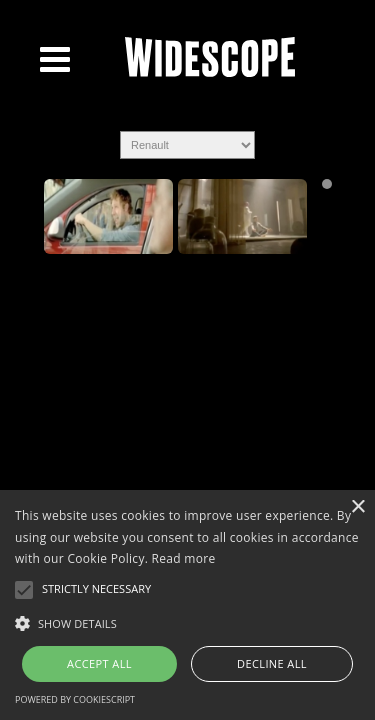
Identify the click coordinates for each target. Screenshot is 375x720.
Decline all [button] (272, 663)
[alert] (187, 605)
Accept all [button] (99, 663)
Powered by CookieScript (75, 699)
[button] (187, 622)
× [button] (357, 507)
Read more (184, 558)
